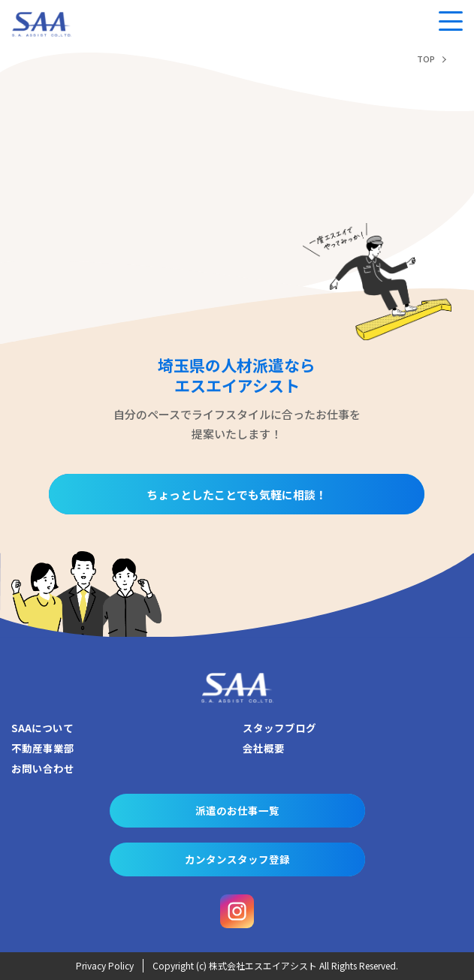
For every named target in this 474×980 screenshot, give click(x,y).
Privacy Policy (105, 965)
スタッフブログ (279, 728)
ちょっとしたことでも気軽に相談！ (237, 495)
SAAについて (42, 728)
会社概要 (264, 748)
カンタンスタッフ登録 (237, 859)
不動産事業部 (43, 748)
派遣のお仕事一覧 (237, 810)
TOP (426, 59)
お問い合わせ (43, 768)
